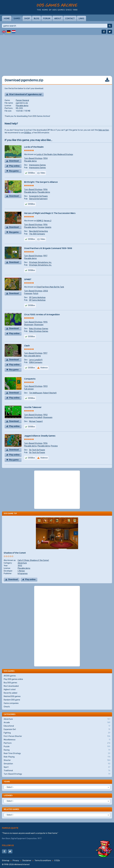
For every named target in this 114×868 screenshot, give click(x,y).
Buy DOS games (10, 683)
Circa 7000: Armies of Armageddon (42, 314)
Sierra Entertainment (38, 199)
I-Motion (21, 571)
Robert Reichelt (50, 393)
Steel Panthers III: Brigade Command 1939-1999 (48, 248)
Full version (29, 389)
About (58, 18)
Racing (57, 750)
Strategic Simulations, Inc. (40, 262)
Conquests (30, 379)
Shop (27, 18)
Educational (57, 726)
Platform (57, 743)
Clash (27, 346)
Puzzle (57, 747)
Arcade (57, 723)
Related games (11, 809)
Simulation (57, 764)
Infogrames (23, 574)
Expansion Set (57, 729)
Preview (41, 227)
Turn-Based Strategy (33, 158)
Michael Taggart (36, 421)
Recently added (10, 693)
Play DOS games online (13, 679)
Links (81, 18)
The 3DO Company (37, 234)
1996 (45, 190)
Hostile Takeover (33, 407)
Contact (70, 18)
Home (7, 18)
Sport (57, 767)
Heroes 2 (48, 221)
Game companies (11, 703)
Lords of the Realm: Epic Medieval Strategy (55, 154)
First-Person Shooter (57, 736)
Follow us (8, 845)
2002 (46, 291)
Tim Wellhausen (36, 393)
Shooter (57, 760)
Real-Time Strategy (57, 753)
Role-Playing (57, 757)
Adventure (22, 563)
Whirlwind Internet (22, 865)
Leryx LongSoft (36, 360)
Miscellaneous (57, 740)
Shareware (29, 325)
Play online (14, 166)
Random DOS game (12, 700)
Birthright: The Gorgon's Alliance (41, 182)
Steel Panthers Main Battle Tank (50, 287)
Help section (104, 130)
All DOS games (10, 676)
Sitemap (6, 861)
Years (7, 782)
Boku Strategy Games (39, 329)
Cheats (7, 707)
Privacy (16, 861)
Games (17, 18)
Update (48, 227)
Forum (47, 18)
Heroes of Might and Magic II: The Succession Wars (50, 213)
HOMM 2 (40, 221)
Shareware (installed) (33, 417)
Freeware (28, 294)
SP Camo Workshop (37, 297)
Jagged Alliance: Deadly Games (40, 436)
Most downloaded (11, 686)
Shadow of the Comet (15, 553)
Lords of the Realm (34, 147)
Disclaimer (27, 861)
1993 (45, 386)
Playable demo (22, 106)
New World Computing (38, 231)
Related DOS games (12, 696)
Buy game (14, 171)
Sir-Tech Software (37, 450)
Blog (36, 18)
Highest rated (10, 690)
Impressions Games (37, 165)
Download (14, 161)
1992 (45, 415)
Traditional (57, 771)
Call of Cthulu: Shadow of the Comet (33, 560)
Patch (36, 294)
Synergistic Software (38, 196)
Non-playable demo (32, 356)
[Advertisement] (57, 53)
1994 (45, 158)
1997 (45, 256)
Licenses (8, 795)
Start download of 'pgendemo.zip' (26, 94)
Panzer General (22, 100)
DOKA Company (36, 362)
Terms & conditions (43, 861)
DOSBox (28, 133)
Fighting (57, 733)
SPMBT (28, 279)
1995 (45, 322)
